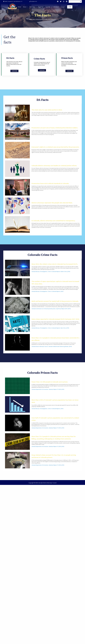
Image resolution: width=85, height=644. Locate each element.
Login (70, 7)
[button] (25, 7)
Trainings (41, 7)
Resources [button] (33, 7)
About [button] (25, 7)
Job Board (56, 7)
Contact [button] (63, 7)
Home (19, 7)
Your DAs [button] (48, 7)
